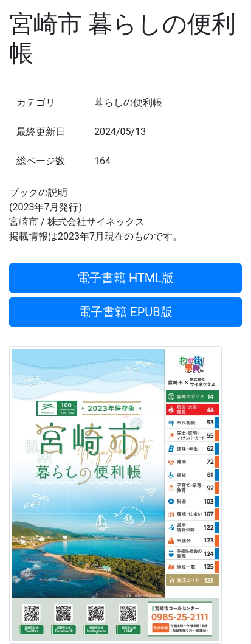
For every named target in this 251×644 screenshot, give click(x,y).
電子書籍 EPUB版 (125, 312)
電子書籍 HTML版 (125, 278)
